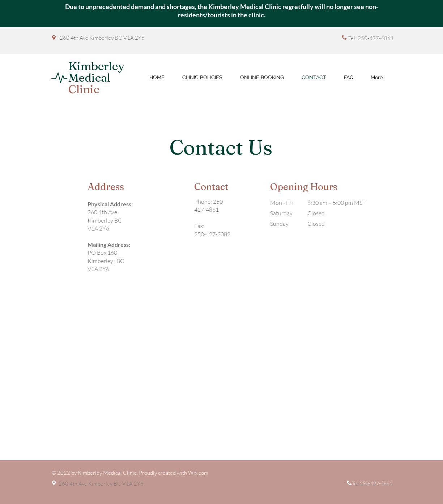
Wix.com (198, 473)
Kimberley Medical (96, 77)
